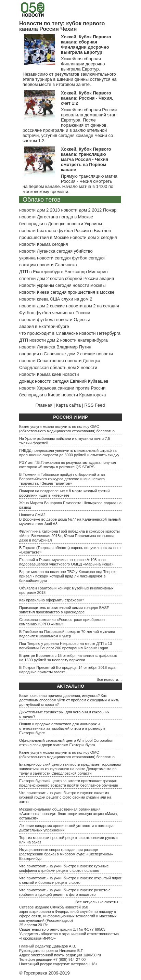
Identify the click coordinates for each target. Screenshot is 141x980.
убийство (83, 251)
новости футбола (37, 320)
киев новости (66, 374)
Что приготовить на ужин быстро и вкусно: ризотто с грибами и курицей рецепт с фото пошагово (65, 892)
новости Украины (84, 224)
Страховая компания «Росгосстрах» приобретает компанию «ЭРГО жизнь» (62, 622)
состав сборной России (74, 278)
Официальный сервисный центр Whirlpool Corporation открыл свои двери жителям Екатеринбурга (66, 743)
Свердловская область (43, 367)
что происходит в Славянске (49, 333)
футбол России (73, 231)
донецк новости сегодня (44, 381)
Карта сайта (68, 405)
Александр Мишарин (86, 272)
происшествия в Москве (44, 237)
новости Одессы (73, 320)
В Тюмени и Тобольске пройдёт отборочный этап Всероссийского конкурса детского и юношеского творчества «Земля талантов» (62, 479)
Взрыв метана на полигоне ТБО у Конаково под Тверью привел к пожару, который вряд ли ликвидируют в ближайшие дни (68, 576)
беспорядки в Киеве (40, 395)
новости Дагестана (39, 217)
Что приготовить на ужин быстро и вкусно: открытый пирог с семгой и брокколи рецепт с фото (70, 880)
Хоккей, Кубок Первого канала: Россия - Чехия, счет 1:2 (87, 98)
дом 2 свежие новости (90, 354)
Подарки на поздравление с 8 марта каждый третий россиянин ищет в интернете (64, 493)
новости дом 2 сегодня (94, 237)
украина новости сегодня (45, 258)
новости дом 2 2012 (81, 210)
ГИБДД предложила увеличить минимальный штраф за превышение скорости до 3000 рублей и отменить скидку (69, 453)
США (55, 299)
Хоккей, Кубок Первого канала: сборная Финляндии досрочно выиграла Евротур (86, 44)
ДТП (24, 340)
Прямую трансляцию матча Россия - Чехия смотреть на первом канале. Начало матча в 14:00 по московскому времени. (70, 184)
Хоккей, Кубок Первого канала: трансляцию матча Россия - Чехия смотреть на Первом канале (86, 159)
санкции (28, 265)
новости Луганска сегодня (46, 251)
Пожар (110, 210)
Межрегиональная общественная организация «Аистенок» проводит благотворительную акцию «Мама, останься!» (69, 814)
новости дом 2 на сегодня (93, 306)
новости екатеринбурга (84, 340)
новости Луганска (37, 347)
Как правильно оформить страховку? (52, 600)
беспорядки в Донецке (42, 224)
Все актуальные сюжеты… (99, 902)
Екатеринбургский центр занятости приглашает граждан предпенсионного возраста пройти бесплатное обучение (69, 783)
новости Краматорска (84, 395)
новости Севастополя (41, 361)
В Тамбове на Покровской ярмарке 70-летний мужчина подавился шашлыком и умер (67, 634)
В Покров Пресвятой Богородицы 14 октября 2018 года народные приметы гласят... (67, 670)
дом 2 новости (82, 367)
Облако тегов (42, 200)
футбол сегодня (88, 258)
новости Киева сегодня (43, 292)
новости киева (34, 299)
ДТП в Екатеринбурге (41, 272)
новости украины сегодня (45, 285)
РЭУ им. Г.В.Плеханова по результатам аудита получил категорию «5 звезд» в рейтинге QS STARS (68, 465)
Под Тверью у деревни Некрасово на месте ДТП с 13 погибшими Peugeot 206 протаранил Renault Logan (66, 646)
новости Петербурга (100, 333)
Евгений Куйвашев (89, 381)
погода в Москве (76, 217)
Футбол (27, 313)
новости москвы (89, 285)
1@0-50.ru (92, 955)
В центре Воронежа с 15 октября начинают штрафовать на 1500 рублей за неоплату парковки (68, 658)
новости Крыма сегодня (44, 244)
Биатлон (102, 231)
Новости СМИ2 (32, 515)
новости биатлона (38, 231)
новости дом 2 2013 (40, 210)
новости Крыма (35, 374)
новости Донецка (83, 361)
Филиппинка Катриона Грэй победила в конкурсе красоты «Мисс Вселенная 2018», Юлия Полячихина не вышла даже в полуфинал (69, 536)
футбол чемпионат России (63, 313)
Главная (44, 405)
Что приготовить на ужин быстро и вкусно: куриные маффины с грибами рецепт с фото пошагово (64, 868)
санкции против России (81, 388)
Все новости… (109, 679)
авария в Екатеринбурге (44, 326)
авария (107, 278)
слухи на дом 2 (77, 299)
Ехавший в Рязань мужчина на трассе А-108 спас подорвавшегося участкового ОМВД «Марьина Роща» (66, 562)
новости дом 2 (44, 340)
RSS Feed (95, 405)
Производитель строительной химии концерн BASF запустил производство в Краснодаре (64, 610)
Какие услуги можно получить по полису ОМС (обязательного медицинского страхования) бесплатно (67, 429)
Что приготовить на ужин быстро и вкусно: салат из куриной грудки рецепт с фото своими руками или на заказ (65, 797)
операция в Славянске (43, 354)
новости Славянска (57, 265)
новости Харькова (38, 388)
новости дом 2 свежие (42, 306)
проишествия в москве (91, 292)
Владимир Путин (74, 347)
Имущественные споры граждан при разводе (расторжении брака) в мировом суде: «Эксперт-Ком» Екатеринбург (66, 854)
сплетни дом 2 (34, 278)
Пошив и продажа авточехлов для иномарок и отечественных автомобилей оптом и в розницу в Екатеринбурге (62, 728)
